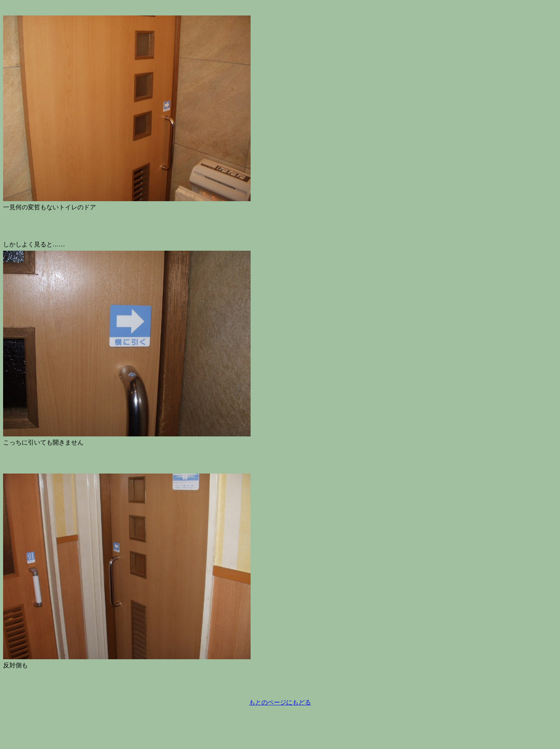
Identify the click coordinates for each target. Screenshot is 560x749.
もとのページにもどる (280, 702)
